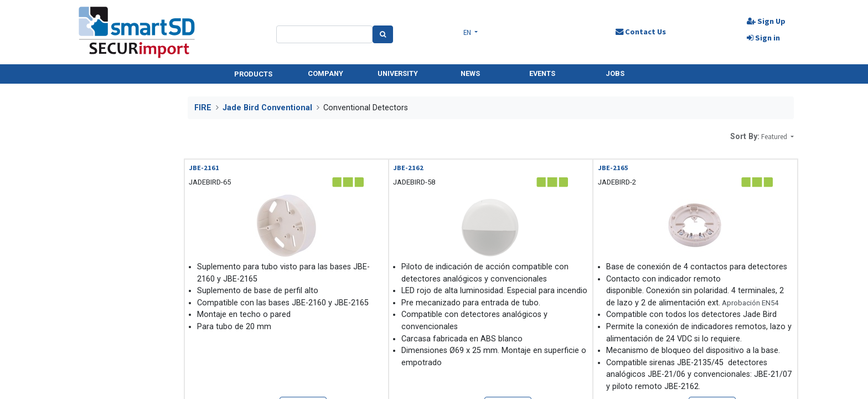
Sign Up (766, 21)
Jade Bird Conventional (267, 108)
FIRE (203, 108)
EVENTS (542, 73)
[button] (777, 137)
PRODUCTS (253, 74)
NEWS (470, 73)
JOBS (615, 73)
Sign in (763, 38)
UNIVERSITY (398, 73)
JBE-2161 (204, 168)
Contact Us (640, 32)
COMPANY (325, 73)
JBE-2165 (613, 168)
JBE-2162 (408, 168)
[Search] (383, 34)
